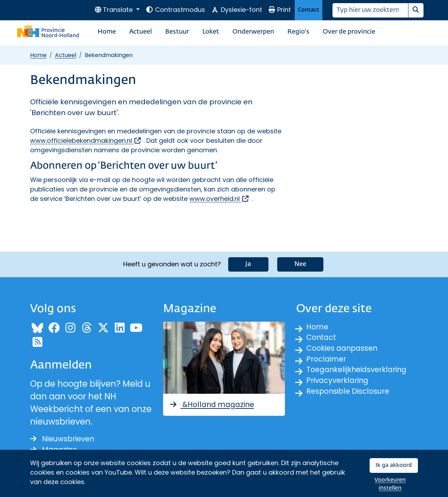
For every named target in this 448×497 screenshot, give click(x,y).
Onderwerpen (253, 32)
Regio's (298, 32)
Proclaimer (329, 362)
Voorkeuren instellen (390, 484)
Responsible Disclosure (354, 400)
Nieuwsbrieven (67, 436)
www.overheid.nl (219, 199)
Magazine (57, 449)
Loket (211, 32)
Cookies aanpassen (347, 349)
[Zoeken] (370, 10)
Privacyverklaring (342, 387)
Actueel (141, 32)
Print (280, 10)
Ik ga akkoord (394, 465)
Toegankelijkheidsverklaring (364, 374)
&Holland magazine (218, 402)
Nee (300, 261)
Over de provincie (349, 32)
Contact (309, 10)
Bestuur (177, 32)
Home (107, 32)
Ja (248, 261)
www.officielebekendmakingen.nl (86, 141)
